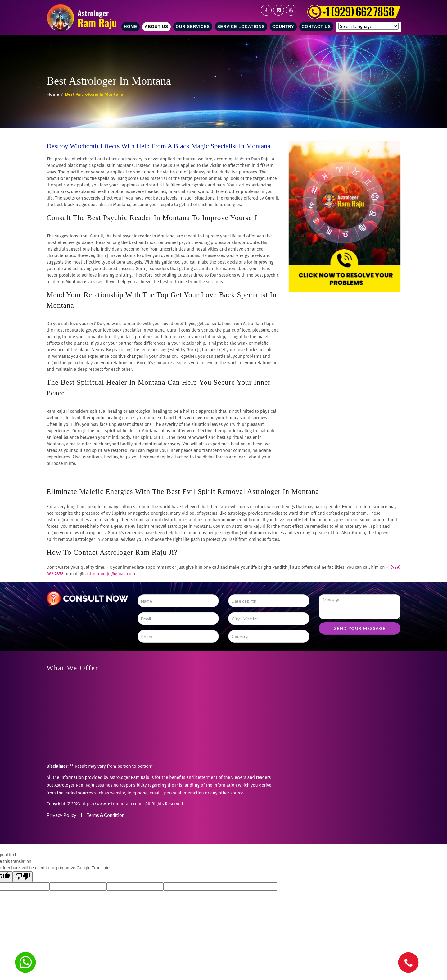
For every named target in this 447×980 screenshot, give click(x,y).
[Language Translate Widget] (368, 26)
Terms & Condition (106, 815)
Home (53, 94)
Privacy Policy (61, 815)
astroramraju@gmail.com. (111, 574)
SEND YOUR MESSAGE (360, 628)
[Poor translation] (23, 877)
